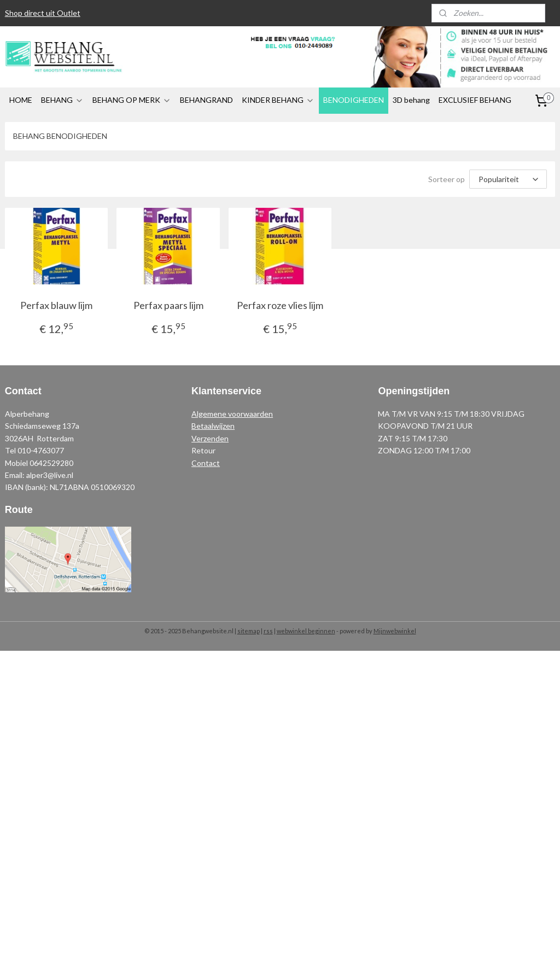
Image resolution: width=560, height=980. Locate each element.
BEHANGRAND (206, 100)
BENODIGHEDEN (354, 100)
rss (268, 631)
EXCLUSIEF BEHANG (475, 100)
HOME (21, 100)
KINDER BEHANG (278, 100)
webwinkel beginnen (306, 631)
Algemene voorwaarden (232, 414)
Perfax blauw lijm (56, 305)
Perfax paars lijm (168, 305)
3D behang (411, 100)
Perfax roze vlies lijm (280, 305)
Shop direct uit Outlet (43, 13)
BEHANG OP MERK (132, 100)
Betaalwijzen (213, 426)
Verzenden (210, 438)
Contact (206, 463)
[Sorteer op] (508, 179)
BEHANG (62, 100)
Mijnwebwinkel (395, 631)
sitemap (249, 631)
